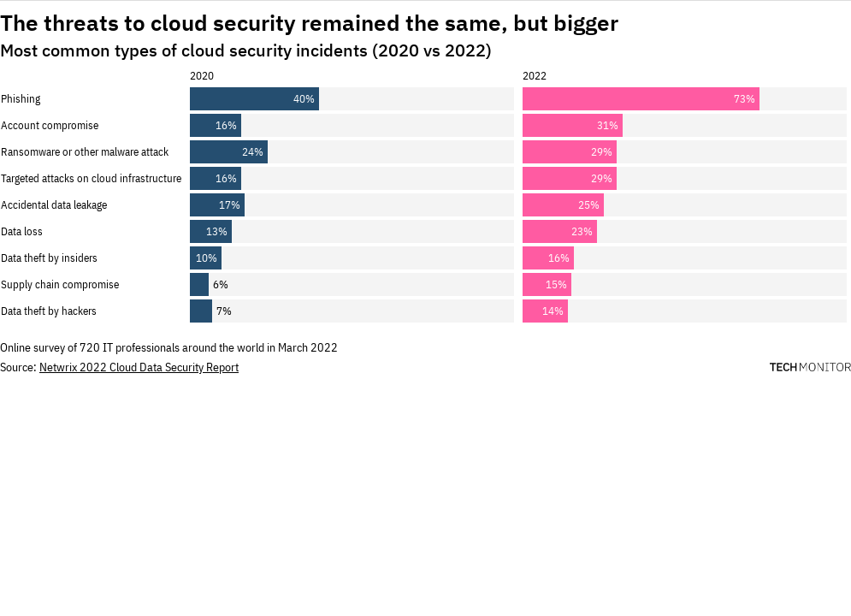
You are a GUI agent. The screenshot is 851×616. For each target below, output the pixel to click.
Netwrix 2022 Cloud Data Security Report (139, 367)
